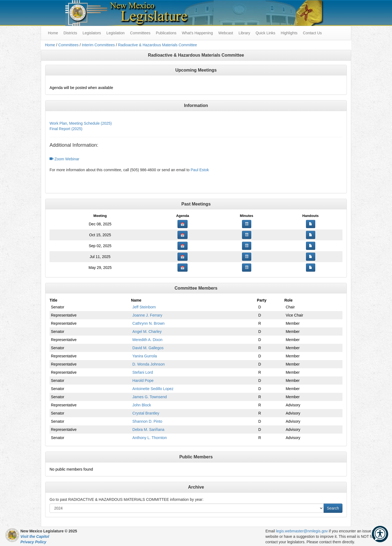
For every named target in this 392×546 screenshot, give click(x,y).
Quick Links (265, 33)
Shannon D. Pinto (147, 421)
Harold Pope (143, 381)
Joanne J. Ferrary (147, 315)
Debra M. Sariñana (148, 430)
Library (244, 33)
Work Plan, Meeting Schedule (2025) (81, 123)
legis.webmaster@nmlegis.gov (302, 531)
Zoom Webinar (64, 159)
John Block (142, 405)
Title (53, 300)
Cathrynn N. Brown (148, 323)
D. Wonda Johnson (148, 364)
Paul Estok (200, 170)
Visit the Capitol (35, 536)
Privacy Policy (33, 542)
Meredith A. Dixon (147, 340)
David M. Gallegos (148, 348)
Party (262, 300)
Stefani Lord (143, 372)
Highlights (289, 33)
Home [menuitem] (53, 33)
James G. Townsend (150, 397)
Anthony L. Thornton (150, 438)
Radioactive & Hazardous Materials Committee (157, 45)
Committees (140, 33)
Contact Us (312, 33)
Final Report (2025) (66, 129)
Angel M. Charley (147, 332)
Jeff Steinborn (144, 307)
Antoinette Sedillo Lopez (153, 389)
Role (288, 300)
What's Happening (197, 33)
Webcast (226, 33)
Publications (166, 33)
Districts (70, 33)
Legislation (116, 33)
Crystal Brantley (146, 413)
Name (136, 300)
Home (50, 45)
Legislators (92, 33)
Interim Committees (98, 45)
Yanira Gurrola (145, 356)
